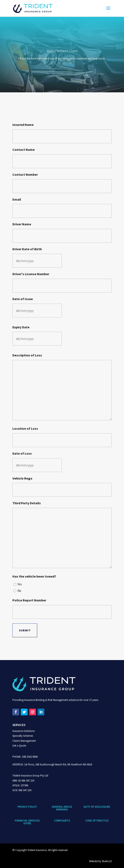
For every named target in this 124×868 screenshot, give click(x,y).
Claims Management (24, 741)
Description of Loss (27, 355)
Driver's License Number (31, 274)
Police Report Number (29, 600)
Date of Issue (23, 299)
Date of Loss (22, 453)
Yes (20, 584)
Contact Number (25, 174)
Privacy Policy (27, 807)
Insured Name (23, 125)
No (19, 591)
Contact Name (24, 150)
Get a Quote (19, 746)
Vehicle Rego (22, 478)
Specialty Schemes (23, 736)
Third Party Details (27, 503)
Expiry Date (21, 327)
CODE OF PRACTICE (97, 821)
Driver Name (22, 224)
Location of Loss (25, 428)
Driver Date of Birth (27, 249)
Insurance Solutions (24, 731)
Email (17, 199)
